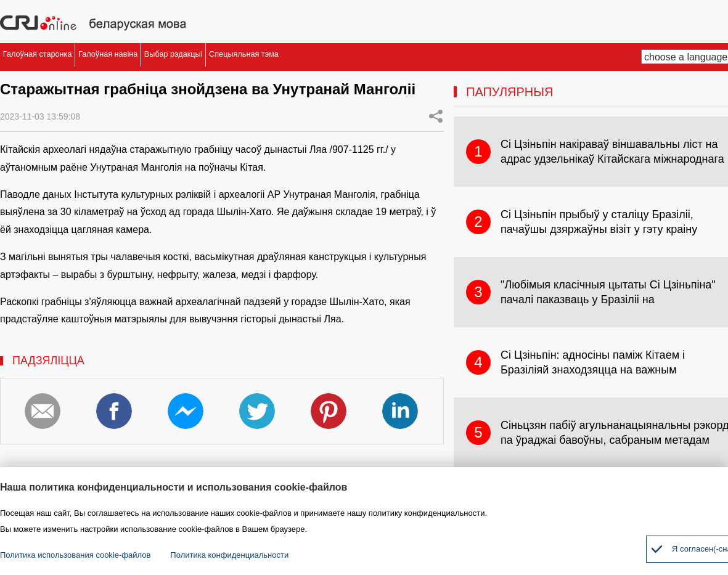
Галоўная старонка (72, 57)
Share (436, 116)
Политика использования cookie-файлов (75, 555)
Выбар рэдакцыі (336, 57)
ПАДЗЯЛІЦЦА (48, 361)
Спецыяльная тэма (472, 57)
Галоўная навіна (209, 57)
